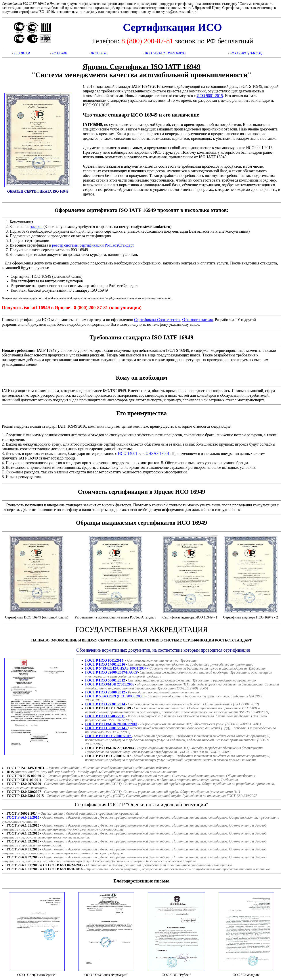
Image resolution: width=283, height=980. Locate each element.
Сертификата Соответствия (157, 320)
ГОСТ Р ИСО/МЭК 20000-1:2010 (111, 724)
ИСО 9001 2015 (210, 96)
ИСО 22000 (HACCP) (246, 53)
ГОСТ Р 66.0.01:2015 (23, 817)
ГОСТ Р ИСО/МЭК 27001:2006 (110, 684)
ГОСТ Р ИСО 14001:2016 (105, 664)
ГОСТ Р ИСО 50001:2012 (105, 680)
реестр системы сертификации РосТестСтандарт (93, 245)
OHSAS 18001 (158, 454)
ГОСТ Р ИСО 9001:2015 (104, 660)
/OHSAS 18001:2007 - (117, 668)
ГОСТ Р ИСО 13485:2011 (105, 716)
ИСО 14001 (99, 53)
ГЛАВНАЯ (22, 53)
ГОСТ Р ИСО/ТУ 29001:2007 (108, 736)
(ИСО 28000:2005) (115, 696)
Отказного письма (197, 320)
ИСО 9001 (60, 53)
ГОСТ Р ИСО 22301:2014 (105, 704)
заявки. (37, 227)
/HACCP (111, 672)
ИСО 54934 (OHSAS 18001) (165, 53)
